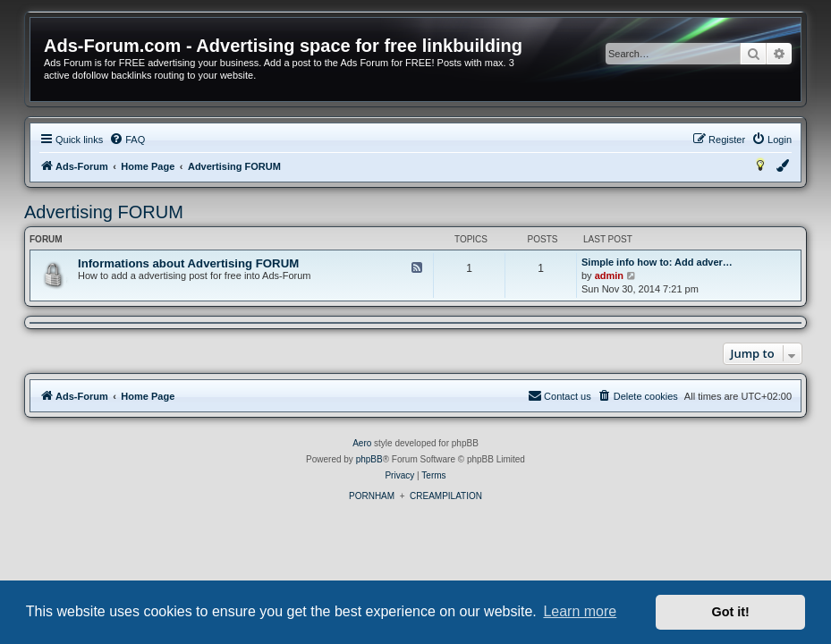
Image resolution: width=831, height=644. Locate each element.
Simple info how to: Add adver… (657, 262)
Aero (362, 443)
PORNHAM (372, 496)
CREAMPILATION (446, 496)
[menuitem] (127, 140)
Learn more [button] (580, 611)
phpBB (369, 459)
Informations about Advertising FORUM (188, 263)
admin (609, 275)
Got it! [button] (731, 612)
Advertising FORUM (104, 212)
